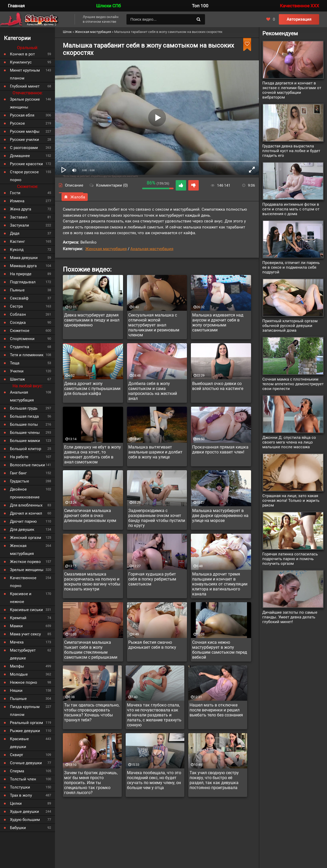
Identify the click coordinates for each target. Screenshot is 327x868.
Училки (17, 371)
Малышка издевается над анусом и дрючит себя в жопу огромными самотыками (218, 323)
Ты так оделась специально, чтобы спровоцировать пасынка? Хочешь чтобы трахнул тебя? (92, 712)
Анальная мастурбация (152, 249)
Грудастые (20, 481)
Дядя (15, 233)
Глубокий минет (25, 86)
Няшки (16, 691)
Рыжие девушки (25, 731)
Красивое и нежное (21, 598)
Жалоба (75, 197)
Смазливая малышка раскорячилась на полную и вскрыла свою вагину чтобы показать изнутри (92, 582)
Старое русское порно (24, 176)
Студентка (20, 347)
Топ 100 (200, 6)
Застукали (20, 225)
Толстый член (23, 779)
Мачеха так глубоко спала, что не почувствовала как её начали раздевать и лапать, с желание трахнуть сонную (154, 715)
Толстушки (20, 787)
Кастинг (17, 242)
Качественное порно (23, 582)
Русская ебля (22, 115)
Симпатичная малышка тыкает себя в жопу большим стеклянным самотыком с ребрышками (91, 650)
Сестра (16, 306)
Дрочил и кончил (26, 513)
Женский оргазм (26, 538)
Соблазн (18, 314)
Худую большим (25, 820)
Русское (17, 123)
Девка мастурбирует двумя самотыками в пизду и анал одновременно (92, 320)
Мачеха (17, 642)
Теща (15, 363)
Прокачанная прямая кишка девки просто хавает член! (220, 450)
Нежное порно (24, 682)
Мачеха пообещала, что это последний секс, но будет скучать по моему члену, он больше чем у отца (154, 780)
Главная (16, 6)
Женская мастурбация (106, 249)
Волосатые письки (27, 465)
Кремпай (18, 618)
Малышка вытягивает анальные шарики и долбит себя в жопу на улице (155, 452)
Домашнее (20, 156)
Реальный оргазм (26, 723)
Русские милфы (25, 131)
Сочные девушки (26, 763)
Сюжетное (20, 331)
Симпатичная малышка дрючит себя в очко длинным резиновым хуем (90, 516)
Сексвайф (19, 298)
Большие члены (25, 433)
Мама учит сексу (25, 634)
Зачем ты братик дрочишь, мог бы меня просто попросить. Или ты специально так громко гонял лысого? (91, 783)
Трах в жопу (21, 795)
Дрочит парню (23, 521)
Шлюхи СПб (108, 6)
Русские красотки (26, 164)
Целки (16, 803)
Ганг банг (18, 473)
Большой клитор (26, 449)
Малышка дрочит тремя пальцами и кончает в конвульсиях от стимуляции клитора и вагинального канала (220, 584)
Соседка (18, 323)
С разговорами (24, 148)
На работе (19, 457)
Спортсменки (22, 339)
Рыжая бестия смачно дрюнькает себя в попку (152, 645)
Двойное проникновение (25, 493)
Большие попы (24, 424)
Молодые (19, 674)
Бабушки (18, 828)
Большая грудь (24, 408)
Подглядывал (23, 282)
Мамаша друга (23, 266)
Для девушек (22, 530)
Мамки (16, 626)
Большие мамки (25, 441)
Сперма (17, 771)
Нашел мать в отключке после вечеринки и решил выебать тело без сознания (216, 710)
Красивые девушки (19, 743)
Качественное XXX (300, 6)
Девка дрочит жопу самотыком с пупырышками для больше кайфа (92, 389)
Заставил (19, 217)
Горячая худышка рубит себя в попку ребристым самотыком (152, 579)
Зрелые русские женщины (25, 103)
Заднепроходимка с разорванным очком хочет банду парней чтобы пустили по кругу (157, 518)
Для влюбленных (26, 505)
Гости (15, 193)
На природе (21, 274)
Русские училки (24, 140)
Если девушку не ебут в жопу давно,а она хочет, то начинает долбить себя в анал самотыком (93, 455)
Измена (17, 201)
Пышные (18, 699)
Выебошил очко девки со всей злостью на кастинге (218, 386)
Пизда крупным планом (25, 711)
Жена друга (21, 209)
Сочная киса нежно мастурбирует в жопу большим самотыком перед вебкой (220, 650)
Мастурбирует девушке (23, 654)
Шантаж (17, 379)
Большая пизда (24, 416)
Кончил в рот (22, 54)
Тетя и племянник (27, 355)
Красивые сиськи (26, 610)
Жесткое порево (25, 562)
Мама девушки (24, 258)
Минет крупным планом (25, 74)
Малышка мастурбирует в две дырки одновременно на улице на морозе (220, 516)
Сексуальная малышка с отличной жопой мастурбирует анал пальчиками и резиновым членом (154, 325)
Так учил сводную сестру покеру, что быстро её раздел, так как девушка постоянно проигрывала (214, 780)
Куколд (17, 250)
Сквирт (16, 755)
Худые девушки (24, 812)
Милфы (17, 666)
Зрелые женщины (27, 570)
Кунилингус (21, 62)
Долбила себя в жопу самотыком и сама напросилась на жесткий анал (153, 391)
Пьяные (17, 290)
